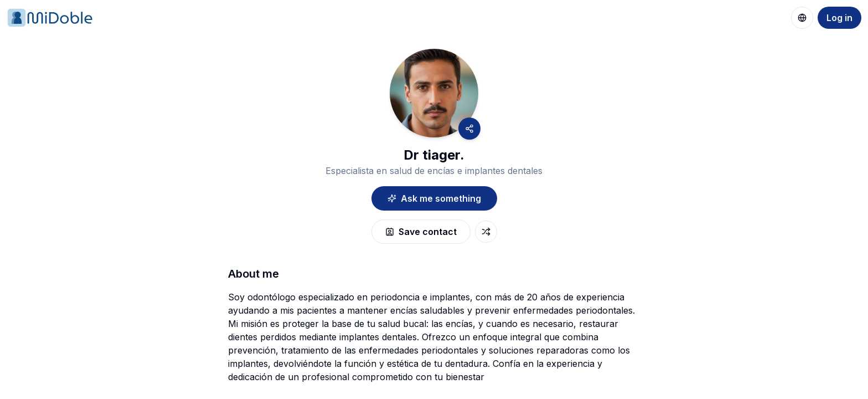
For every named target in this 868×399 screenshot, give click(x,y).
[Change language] (802, 18)
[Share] (469, 129)
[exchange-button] (486, 232)
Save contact (421, 232)
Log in (839, 18)
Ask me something (434, 198)
